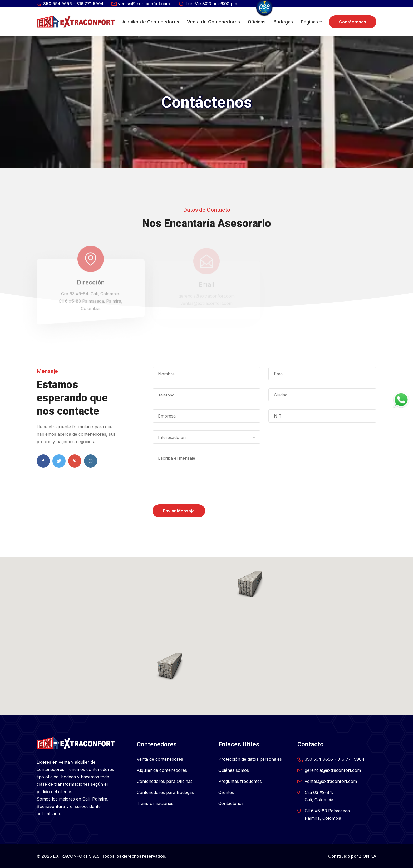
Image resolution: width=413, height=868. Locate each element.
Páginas (309, 22)
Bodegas (283, 22)
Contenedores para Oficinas (165, 781)
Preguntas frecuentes (240, 781)
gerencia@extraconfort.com (333, 770)
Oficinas (257, 22)
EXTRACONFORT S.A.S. (77, 856)
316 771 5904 (90, 4)
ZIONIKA (368, 856)
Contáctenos (353, 22)
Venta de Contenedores (213, 22)
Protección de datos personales (250, 759)
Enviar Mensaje (179, 511)
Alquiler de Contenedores (151, 22)
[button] (170, 666)
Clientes (226, 792)
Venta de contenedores (160, 759)
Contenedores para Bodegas (165, 792)
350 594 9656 (58, 4)
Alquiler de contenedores (162, 770)
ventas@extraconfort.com (144, 4)
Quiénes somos (234, 770)
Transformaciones (155, 803)
